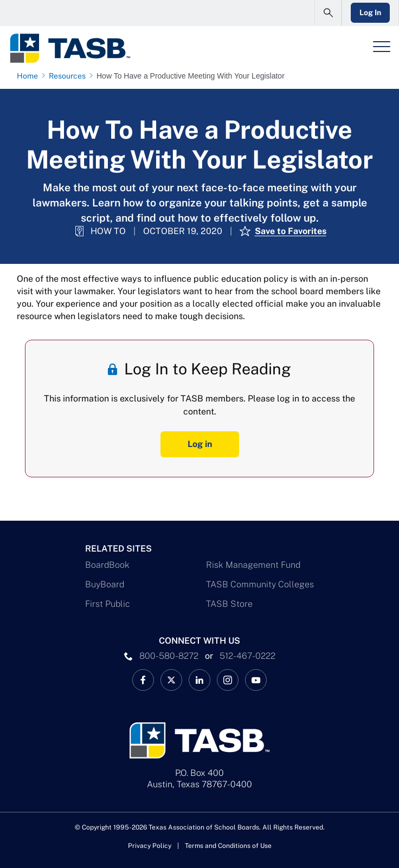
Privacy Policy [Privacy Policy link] (150, 846)
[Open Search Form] (328, 13)
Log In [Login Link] (370, 12)
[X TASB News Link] (171, 680)
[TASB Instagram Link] (228, 680)
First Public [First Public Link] (108, 604)
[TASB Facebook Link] (143, 680)
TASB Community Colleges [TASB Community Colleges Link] (260, 584)
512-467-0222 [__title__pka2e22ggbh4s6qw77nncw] (247, 656)
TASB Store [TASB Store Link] (229, 604)
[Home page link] (30, 76)
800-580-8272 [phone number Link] (169, 656)
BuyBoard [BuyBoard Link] (105, 584)
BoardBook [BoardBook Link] (107, 565)
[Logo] (70, 48)
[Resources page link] (69, 76)
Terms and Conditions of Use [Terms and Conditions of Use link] (228, 846)
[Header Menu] (382, 47)
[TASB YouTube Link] (256, 680)
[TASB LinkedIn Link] (200, 680)
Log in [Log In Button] (200, 444)
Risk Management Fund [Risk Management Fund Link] (253, 565)
